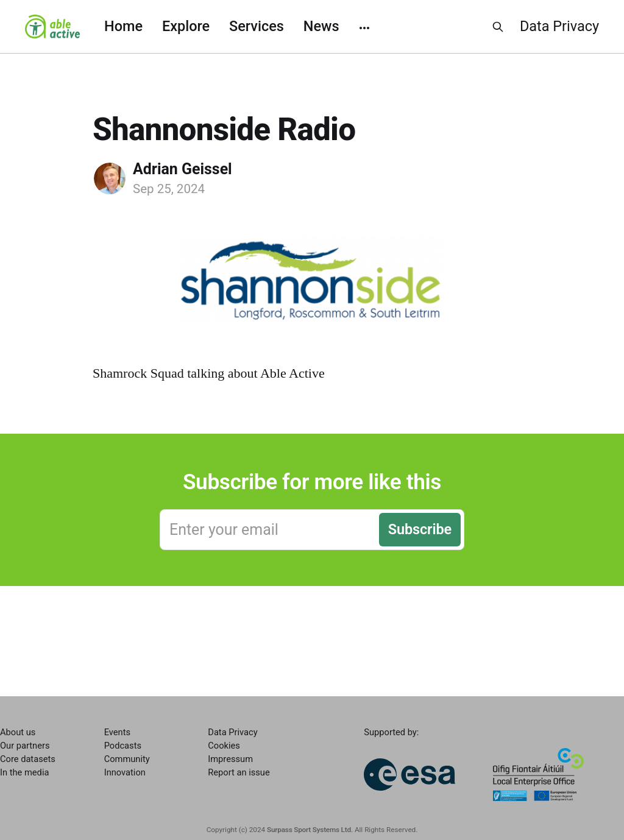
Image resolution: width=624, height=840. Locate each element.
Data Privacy (559, 26)
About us (18, 732)
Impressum (230, 759)
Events (117, 732)
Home (123, 26)
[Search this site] (498, 27)
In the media (24, 772)
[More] (364, 27)
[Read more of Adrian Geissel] (110, 178)
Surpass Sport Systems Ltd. (310, 830)
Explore (186, 26)
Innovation (125, 772)
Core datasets (28, 759)
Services (257, 26)
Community (127, 759)
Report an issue (239, 772)
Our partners (25, 746)
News (321, 26)
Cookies (224, 746)
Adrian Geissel (183, 169)
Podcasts (123, 746)
